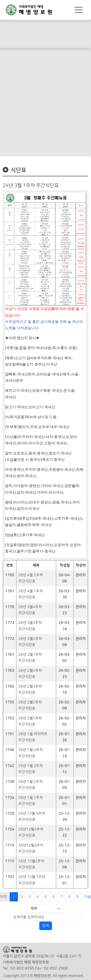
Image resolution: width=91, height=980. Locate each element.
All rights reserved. (68, 976)
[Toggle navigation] (79, 10)
